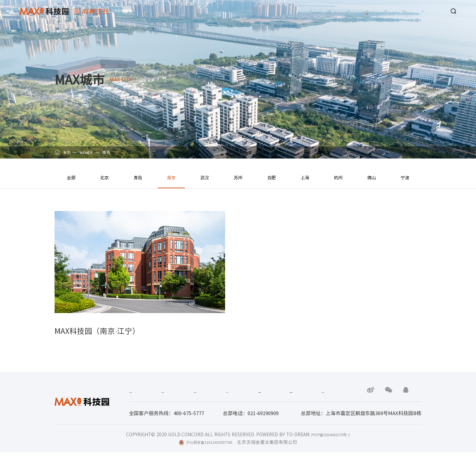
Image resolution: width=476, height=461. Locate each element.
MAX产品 (269, 11)
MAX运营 (341, 11)
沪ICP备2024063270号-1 (330, 443)
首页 (67, 152)
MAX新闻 (233, 11)
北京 (104, 177)
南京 (171, 177)
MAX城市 (305, 11)
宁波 (405, 177)
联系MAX (414, 11)
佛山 (372, 177)
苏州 (238, 177)
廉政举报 (377, 11)
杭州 (338, 177)
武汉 (205, 177)
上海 (305, 177)
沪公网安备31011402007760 (209, 451)
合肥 (271, 177)
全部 (71, 177)
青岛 (138, 177)
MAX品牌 (196, 11)
